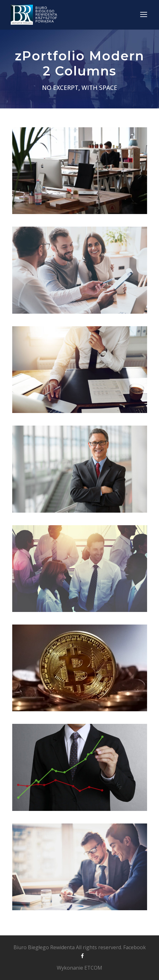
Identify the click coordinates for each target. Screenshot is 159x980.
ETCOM (93, 968)
